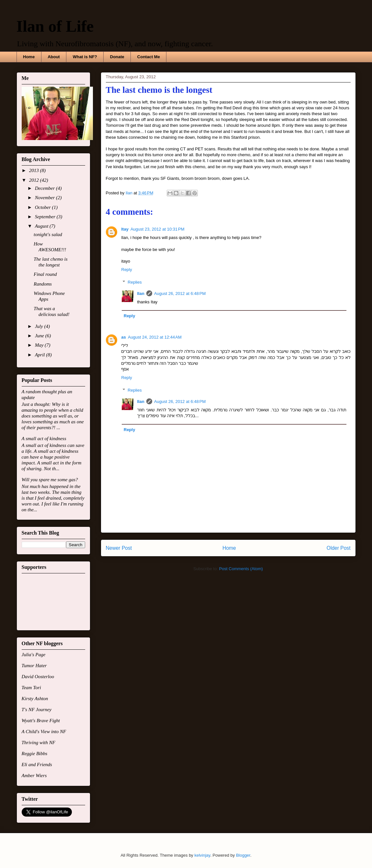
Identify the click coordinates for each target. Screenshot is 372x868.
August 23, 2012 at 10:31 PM (158, 229)
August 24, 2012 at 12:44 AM (155, 337)
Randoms (43, 284)
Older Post (339, 548)
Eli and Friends (37, 765)
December (45, 188)
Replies (135, 282)
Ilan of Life (55, 26)
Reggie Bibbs (35, 754)
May (40, 345)
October (44, 207)
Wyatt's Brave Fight (41, 721)
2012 (35, 180)
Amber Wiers (34, 776)
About (54, 57)
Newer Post (119, 548)
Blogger (243, 855)
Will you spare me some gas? (50, 480)
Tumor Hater (34, 666)
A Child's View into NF (44, 732)
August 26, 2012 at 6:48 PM (180, 293)
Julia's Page (34, 655)
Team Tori (31, 688)
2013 (35, 170)
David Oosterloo (38, 677)
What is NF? (85, 57)
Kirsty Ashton (35, 699)
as (124, 337)
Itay (125, 229)
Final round (45, 274)
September (46, 217)
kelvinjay (202, 855)
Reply (127, 270)
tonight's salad (48, 234)
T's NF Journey (37, 710)
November (45, 198)
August (42, 226)
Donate (117, 57)
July (40, 326)
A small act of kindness (44, 439)
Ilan (141, 293)
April (41, 355)
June (40, 336)
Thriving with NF (39, 743)
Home (29, 57)
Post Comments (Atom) (241, 569)
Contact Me (149, 57)
